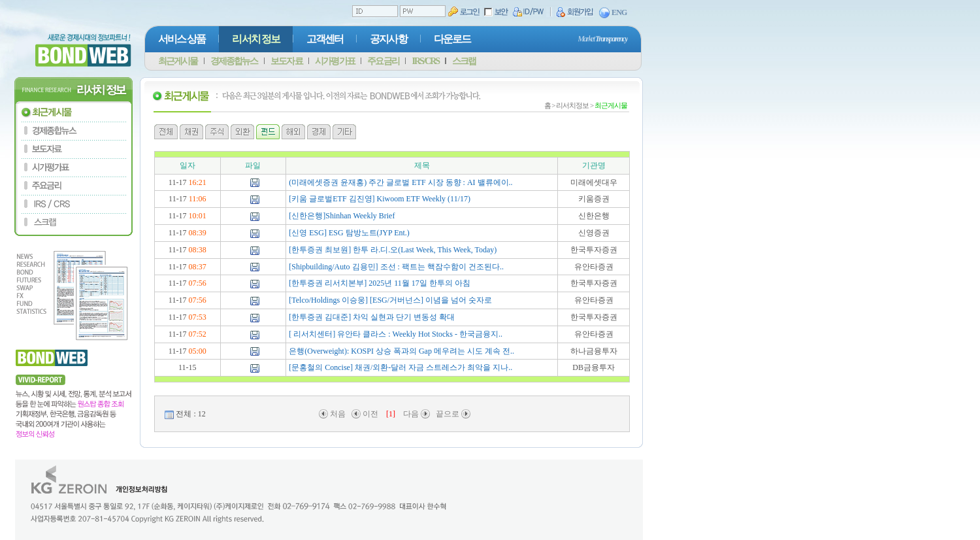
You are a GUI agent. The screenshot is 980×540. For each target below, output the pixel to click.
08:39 (197, 233)
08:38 (197, 250)
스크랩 (464, 61)
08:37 (197, 267)
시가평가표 (335, 61)
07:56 (197, 283)
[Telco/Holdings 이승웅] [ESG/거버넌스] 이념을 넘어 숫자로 (390, 300)
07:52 (197, 334)
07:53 (197, 317)
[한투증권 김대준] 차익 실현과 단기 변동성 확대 (372, 317)
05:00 (197, 351)
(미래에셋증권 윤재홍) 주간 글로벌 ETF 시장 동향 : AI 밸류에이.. (400, 182)
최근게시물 (178, 61)
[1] (391, 414)
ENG (613, 13)
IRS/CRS (425, 61)
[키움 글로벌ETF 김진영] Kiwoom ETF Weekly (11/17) (380, 199)
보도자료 (286, 61)
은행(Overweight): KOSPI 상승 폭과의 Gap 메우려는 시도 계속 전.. (401, 351)
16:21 (197, 182)
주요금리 (383, 61)
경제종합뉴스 (234, 61)
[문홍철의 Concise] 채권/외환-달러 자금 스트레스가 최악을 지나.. (400, 367)
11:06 (198, 199)
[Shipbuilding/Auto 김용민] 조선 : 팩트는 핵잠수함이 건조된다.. (396, 267)
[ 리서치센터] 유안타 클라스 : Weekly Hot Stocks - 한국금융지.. (396, 334)
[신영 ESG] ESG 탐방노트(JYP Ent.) (349, 233)
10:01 (197, 216)
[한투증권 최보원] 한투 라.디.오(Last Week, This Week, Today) (393, 250)
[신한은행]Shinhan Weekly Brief (342, 216)
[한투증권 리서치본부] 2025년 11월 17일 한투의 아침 (380, 283)
